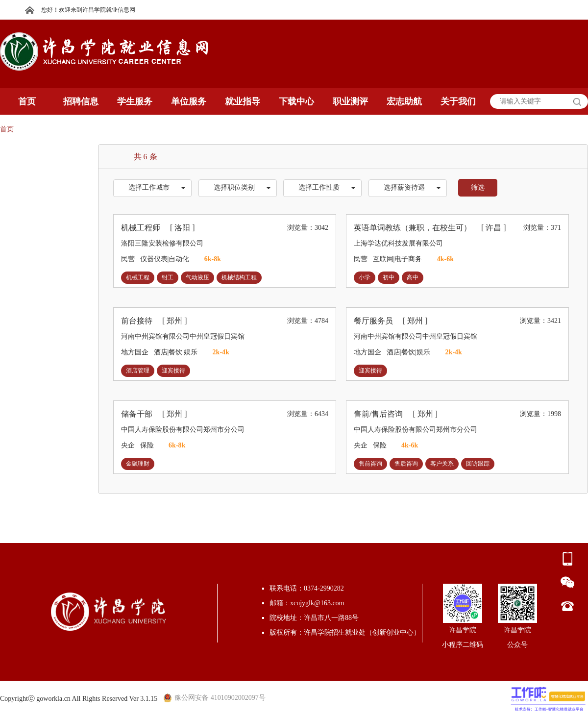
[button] (152, 188)
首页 (7, 129)
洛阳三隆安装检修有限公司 (162, 243)
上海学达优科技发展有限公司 (398, 243)
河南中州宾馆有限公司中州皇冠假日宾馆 (183, 336)
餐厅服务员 (391, 321)
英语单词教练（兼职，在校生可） (430, 228)
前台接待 (154, 321)
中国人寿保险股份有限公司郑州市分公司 (183, 430)
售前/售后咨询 (396, 414)
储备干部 (154, 414)
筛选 (478, 187)
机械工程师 (158, 228)
